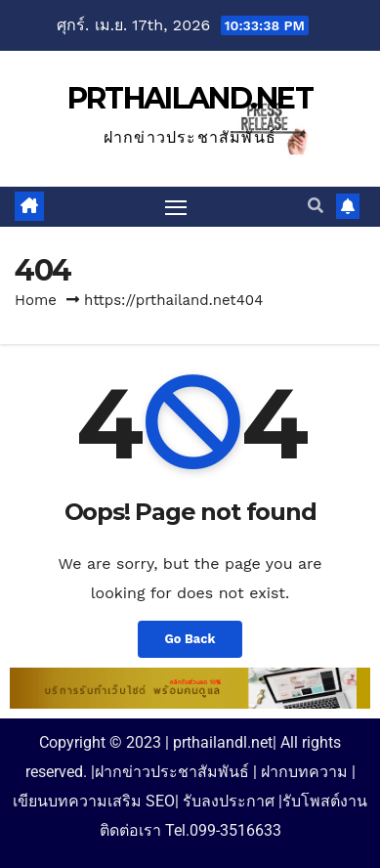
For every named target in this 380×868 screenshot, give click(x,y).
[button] (316, 206)
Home (36, 300)
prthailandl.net (223, 742)
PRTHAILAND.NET (190, 98)
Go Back (190, 639)
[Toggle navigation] (176, 207)
